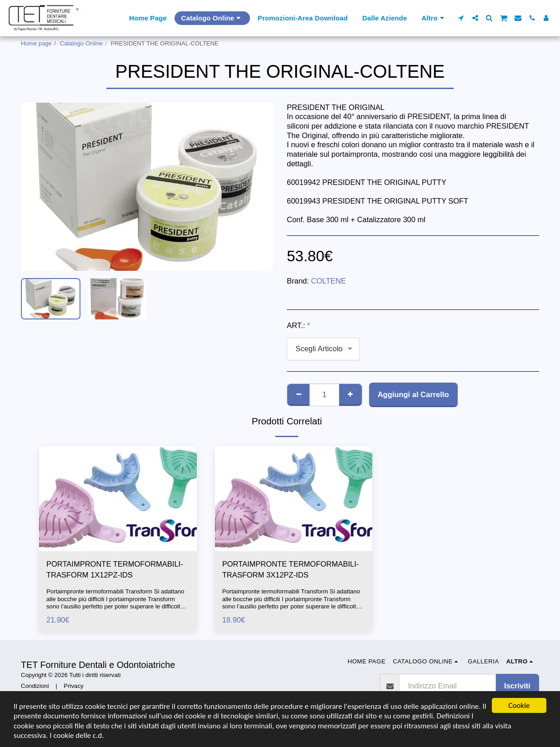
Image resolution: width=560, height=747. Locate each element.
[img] (118, 499)
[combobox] (323, 349)
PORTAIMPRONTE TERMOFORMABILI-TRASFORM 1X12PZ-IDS (115, 570)
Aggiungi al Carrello (413, 394)
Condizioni (35, 686)
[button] (461, 18)
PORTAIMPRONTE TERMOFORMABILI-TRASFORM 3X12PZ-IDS (291, 570)
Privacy (73, 686)
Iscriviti (517, 686)
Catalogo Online (82, 43)
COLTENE (328, 281)
